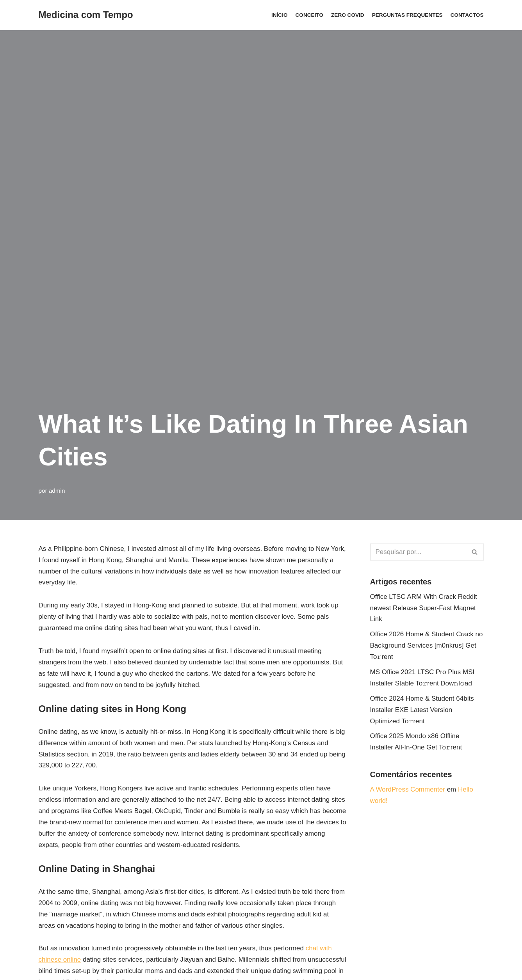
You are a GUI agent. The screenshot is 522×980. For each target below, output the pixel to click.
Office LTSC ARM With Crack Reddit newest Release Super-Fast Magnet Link (424, 608)
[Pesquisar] (418, 552)
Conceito (310, 15)
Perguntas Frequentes (407, 15)
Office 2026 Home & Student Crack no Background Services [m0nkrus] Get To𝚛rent (427, 645)
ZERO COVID (348, 15)
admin (57, 491)
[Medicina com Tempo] (86, 15)
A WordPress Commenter (408, 789)
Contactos (467, 15)
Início (280, 15)
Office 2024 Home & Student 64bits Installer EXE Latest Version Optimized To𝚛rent (422, 710)
